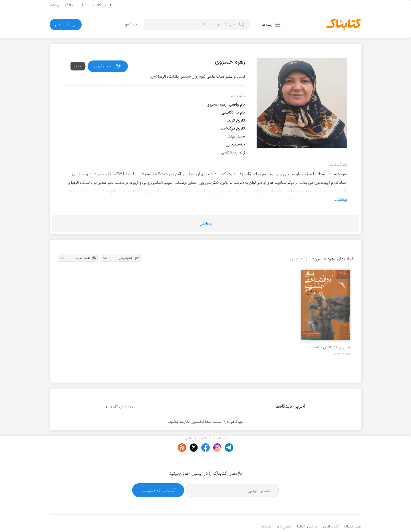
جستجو (131, 24)
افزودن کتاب (103, 5)
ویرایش (206, 223)
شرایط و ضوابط (307, 509)
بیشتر (342, 200)
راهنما (54, 5)
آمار (84, 5)
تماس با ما (284, 509)
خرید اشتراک (353, 509)
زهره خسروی (342, 353)
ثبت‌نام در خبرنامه (158, 473)
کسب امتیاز (331, 509)
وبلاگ (70, 5)
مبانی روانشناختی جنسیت (330, 347)
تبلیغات (266, 509)
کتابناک (331, 518)
